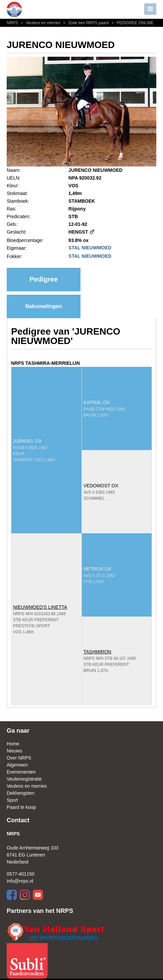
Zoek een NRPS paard (86, 23)
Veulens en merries (40, 23)
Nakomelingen (43, 306)
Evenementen (21, 772)
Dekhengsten (21, 793)
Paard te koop (21, 807)
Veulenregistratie (24, 779)
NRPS (13, 23)
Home (13, 744)
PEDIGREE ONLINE (132, 23)
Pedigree (44, 279)
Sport (12, 800)
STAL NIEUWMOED (90, 248)
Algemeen (17, 765)
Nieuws (14, 751)
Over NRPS (19, 758)
